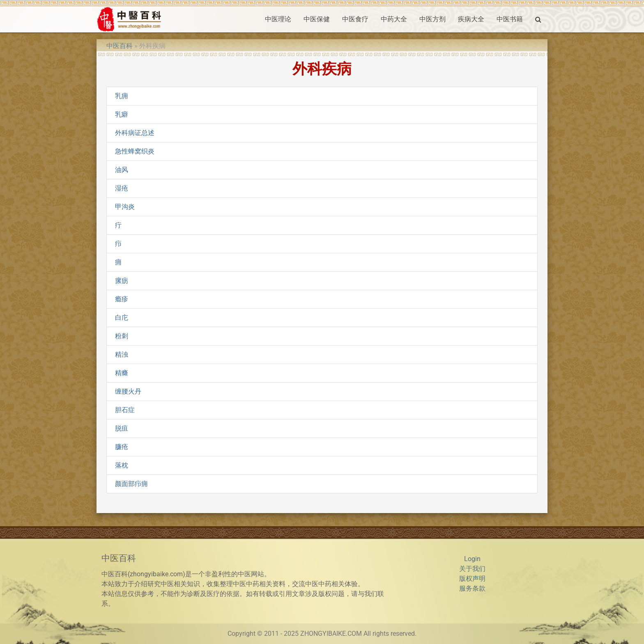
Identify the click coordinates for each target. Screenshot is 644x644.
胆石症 (125, 410)
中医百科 (120, 46)
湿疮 (122, 188)
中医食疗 (355, 19)
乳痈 (122, 96)
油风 (122, 170)
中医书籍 (510, 19)
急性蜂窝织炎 (135, 151)
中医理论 (278, 19)
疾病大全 (471, 19)
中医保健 (317, 19)
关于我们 (472, 569)
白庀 (122, 317)
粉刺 (122, 336)
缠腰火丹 (128, 391)
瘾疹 (122, 299)
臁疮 (122, 447)
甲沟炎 (125, 207)
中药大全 (394, 19)
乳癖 (122, 114)
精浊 (122, 354)
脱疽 (122, 428)
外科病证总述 (135, 133)
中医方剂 (432, 19)
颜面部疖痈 (131, 484)
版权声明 (472, 579)
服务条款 (472, 588)
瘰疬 (122, 281)
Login (472, 559)
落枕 (122, 465)
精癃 (122, 373)
